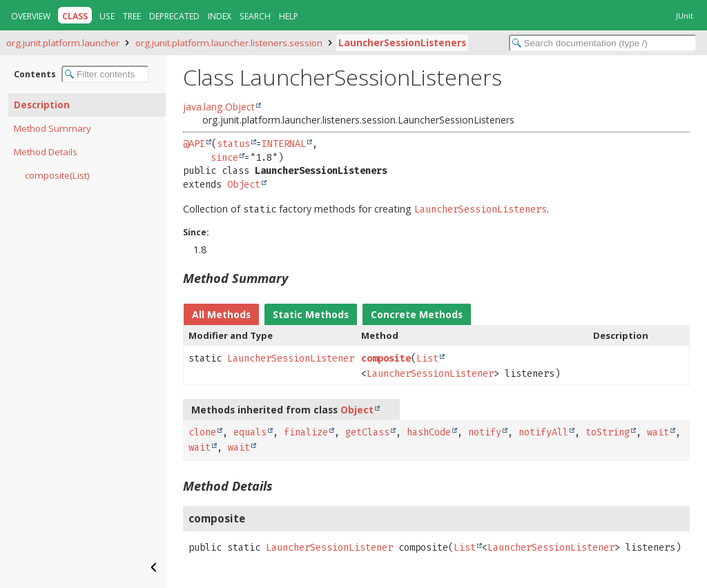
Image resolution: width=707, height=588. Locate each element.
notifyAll (543, 432)
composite (386, 359)
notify (485, 432)
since (224, 158)
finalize (306, 432)
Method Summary (52, 128)
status (233, 144)
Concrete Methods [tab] (417, 314)
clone (202, 432)
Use (107, 16)
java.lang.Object (219, 107)
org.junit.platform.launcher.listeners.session (229, 43)
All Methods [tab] (221, 314)
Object (244, 185)
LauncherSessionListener (291, 359)
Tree (132, 16)
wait (658, 432)
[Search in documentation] (603, 43)
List (427, 359)
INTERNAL (284, 144)
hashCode (429, 432)
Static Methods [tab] (311, 314)
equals (250, 432)
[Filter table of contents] (105, 74)
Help (289, 16)
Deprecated (174, 16)
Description (42, 105)
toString (608, 432)
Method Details (46, 152)
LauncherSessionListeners (402, 43)
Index (220, 16)
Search (255, 16)
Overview (31, 16)
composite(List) (57, 175)
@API (194, 144)
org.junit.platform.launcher (63, 43)
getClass (367, 432)
